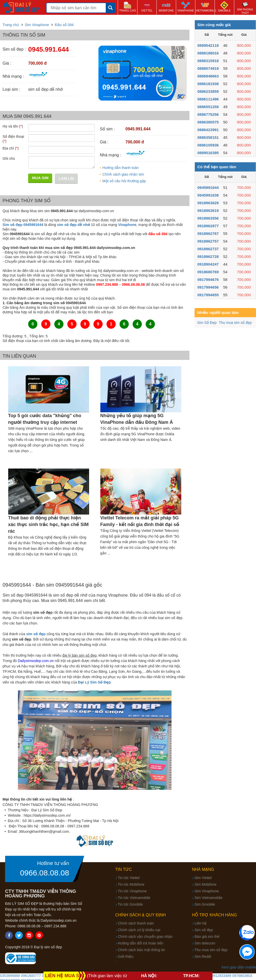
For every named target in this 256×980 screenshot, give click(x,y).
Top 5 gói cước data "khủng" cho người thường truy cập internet (45, 419)
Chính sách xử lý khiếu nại (139, 930)
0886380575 (208, 122)
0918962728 (208, 257)
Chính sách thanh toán (136, 923)
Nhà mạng (203, 869)
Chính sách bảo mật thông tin (141, 950)
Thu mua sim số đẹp (235, 323)
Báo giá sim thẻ (207, 937)
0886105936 (208, 145)
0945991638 (208, 195)
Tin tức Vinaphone (132, 891)
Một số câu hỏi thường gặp (124, 181)
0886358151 (208, 137)
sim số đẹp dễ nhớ (73, 225)
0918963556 (208, 218)
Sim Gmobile (205, 904)
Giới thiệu (126, 956)
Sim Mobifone (206, 884)
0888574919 (208, 68)
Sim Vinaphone (207, 891)
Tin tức (124, 869)
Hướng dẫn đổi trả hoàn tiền (141, 943)
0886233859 (208, 91)
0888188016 (208, 53)
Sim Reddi (203, 956)
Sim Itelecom (205, 943)
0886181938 (208, 84)
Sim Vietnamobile (209, 898)
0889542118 (208, 45)
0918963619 (208, 210)
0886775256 (208, 114)
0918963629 (208, 203)
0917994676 (208, 280)
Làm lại (66, 178)
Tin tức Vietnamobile (134, 898)
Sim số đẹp (204, 930)
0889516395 (208, 153)
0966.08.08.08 (45, 873)
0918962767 (208, 233)
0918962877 (208, 226)
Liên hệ (201, 923)
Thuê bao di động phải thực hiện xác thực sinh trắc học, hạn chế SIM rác (49, 525)
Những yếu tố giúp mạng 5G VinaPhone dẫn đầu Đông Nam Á (137, 419)
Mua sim (40, 178)
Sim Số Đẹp (207, 323)
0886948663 (208, 76)
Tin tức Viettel (129, 878)
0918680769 (208, 272)
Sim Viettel (203, 878)
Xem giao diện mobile (239, 967)
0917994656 (208, 287)
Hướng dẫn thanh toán (120, 168)
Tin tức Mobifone (131, 884)
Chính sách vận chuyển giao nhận (145, 937)
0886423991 (208, 130)
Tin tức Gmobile (130, 904)
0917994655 (208, 295)
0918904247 (208, 264)
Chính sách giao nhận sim (123, 174)
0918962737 (208, 249)
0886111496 (208, 99)
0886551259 (208, 107)
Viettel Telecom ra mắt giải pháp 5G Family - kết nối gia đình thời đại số (140, 521)
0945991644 (208, 187)
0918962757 (208, 241)
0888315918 (208, 61)
